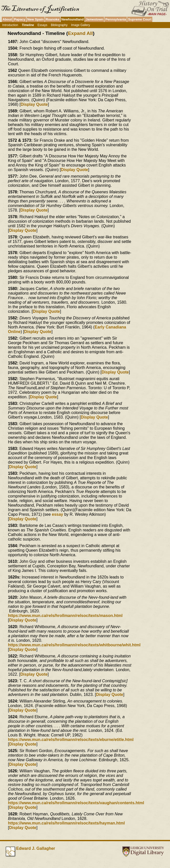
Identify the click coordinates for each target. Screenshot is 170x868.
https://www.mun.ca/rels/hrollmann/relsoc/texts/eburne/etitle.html (71, 740)
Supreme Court (140, 19)
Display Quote (34, 104)
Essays (42, 25)
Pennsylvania (116, 19)
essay (58, 514)
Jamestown (95, 19)
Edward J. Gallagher (36, 848)
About (7, 19)
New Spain (36, 19)
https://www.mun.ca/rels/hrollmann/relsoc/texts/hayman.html (67, 823)
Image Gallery (81, 25)
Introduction (10, 25)
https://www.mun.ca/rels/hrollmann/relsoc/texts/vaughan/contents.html (76, 803)
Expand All (80, 33)
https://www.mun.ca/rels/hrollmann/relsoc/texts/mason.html (65, 616)
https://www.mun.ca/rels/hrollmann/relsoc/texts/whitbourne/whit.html (74, 645)
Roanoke (53, 19)
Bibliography (59, 25)
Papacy (20, 19)
